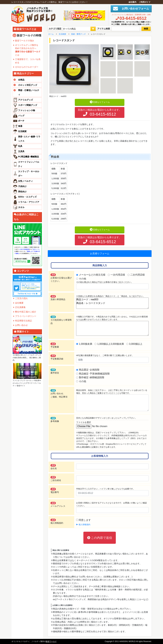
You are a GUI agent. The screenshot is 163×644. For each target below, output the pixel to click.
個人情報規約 (57, 521)
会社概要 (19, 303)
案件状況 (55, 371)
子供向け (22, 186)
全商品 (19, 80)
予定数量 (55, 345)
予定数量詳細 (57, 357)
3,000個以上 (136, 344)
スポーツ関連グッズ (28, 105)
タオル (21, 207)
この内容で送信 (100, 538)
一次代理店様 (118, 275)
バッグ (21, 116)
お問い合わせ (21, 325)
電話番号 (55, 491)
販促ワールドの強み (25, 41)
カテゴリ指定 (55, 29)
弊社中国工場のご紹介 (26, 312)
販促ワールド (51, 641)
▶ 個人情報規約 (83, 525)
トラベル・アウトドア (29, 202)
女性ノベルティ (25, 181)
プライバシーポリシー (26, 316)
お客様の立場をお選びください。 (61, 278)
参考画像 (55, 420)
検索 (146, 29)
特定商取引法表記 (24, 321)
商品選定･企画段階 (89, 370)
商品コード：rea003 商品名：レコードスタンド (112, 303)
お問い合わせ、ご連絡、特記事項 (59, 394)
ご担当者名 (56, 479)
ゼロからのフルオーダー (27, 67)
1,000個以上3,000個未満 (111, 344)
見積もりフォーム (100, 102)
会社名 (54, 467)
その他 (82, 279)
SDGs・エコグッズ (27, 197)
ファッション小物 (27, 110)
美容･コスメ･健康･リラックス (29, 139)
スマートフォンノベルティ (29, 164)
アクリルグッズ (25, 100)
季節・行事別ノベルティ (26, 92)
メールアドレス (58, 505)
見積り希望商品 (58, 298)
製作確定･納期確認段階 (92, 377)
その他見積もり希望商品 (61, 320)
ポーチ (21, 121)
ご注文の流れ (21, 298)
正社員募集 (20, 307)
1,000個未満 (85, 344)
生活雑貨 (22, 131)
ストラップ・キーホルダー (29, 174)
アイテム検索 (104, 29)
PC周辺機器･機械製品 (29, 157)
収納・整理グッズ (78, 34)
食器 (20, 126)
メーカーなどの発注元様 (92, 275)
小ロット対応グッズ (25, 85)
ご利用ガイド (145, 2)
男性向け (22, 192)
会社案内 (132, 2)
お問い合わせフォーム (134, 9)
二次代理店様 (138, 275)
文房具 (21, 151)
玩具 (20, 146)
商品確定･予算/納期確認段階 (94, 374)
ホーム (51, 34)
